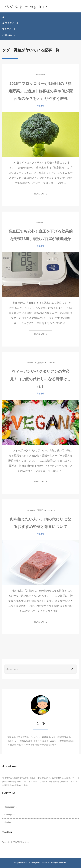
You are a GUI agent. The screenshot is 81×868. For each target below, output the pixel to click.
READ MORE (41, 194)
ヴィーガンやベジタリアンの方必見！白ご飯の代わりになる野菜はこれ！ (41, 379)
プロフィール (10, 23)
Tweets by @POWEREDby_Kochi (16, 842)
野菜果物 (40, 106)
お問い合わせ (9, 35)
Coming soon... (11, 807)
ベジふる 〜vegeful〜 (32, 862)
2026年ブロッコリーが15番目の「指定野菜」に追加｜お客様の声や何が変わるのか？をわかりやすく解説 (41, 91)
